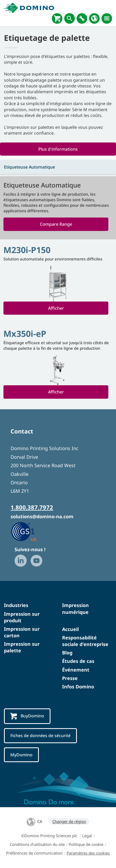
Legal (87, 836)
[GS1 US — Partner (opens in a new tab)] (29, 531)
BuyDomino (27, 716)
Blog (67, 653)
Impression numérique (75, 608)
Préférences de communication (34, 853)
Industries (16, 605)
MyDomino (21, 755)
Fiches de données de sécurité (40, 736)
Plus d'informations (58, 149)
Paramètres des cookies (88, 853)
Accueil (70, 629)
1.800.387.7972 (32, 507)
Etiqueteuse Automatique (29, 167)
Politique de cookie (86, 844)
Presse (70, 678)
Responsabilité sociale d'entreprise (85, 641)
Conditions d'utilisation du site (37, 844)
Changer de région (69, 821)
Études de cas (78, 661)
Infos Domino (78, 687)
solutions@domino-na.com (42, 516)
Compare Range (56, 224)
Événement (76, 670)
